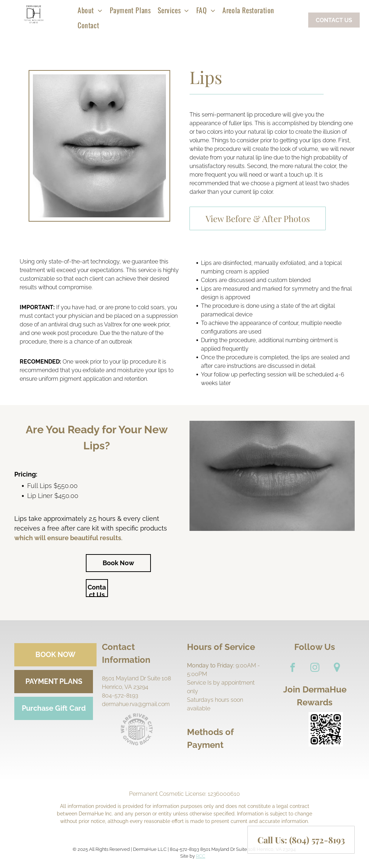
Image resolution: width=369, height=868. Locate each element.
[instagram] (315, 668)
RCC (201, 856)
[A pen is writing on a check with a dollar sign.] (204, 764)
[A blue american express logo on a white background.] (238, 764)
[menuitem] (90, 10)
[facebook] (292, 668)
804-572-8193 (120, 696)
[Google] (337, 668)
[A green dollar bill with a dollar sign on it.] (193, 764)
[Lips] (99, 146)
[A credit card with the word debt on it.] (261, 764)
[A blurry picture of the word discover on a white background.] (250, 764)
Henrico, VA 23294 (125, 687)
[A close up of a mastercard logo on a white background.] (227, 764)
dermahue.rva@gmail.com (136, 704)
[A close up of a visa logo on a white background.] (216, 764)
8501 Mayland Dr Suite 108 (136, 678)
